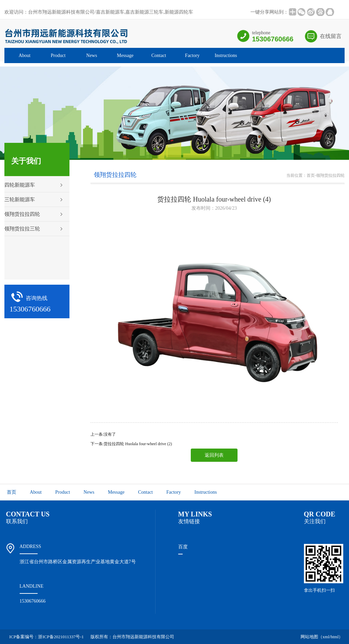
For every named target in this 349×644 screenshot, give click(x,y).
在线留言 (331, 36)
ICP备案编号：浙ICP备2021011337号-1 (46, 637)
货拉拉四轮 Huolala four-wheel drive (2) (138, 444)
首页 (311, 175)
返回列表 (214, 455)
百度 (183, 547)
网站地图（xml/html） (322, 637)
